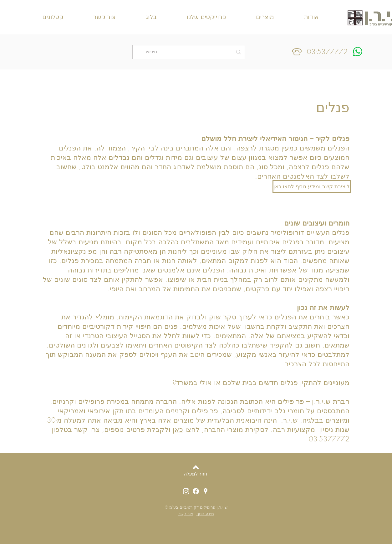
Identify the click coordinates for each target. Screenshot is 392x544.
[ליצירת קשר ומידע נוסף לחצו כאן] (312, 186)
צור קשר (186, 514)
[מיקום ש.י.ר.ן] (206, 491)
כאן (178, 430)
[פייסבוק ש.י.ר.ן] (196, 491)
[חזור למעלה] (196, 474)
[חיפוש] (189, 52)
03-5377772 (327, 52)
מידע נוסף (205, 514)
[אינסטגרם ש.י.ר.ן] (186, 491)
